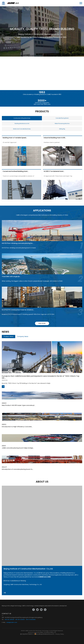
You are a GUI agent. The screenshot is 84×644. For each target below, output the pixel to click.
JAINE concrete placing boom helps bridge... (18, 448)
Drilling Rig (62, 129)
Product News (9, 336)
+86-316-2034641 (20, 620)
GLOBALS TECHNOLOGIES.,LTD (47, 632)
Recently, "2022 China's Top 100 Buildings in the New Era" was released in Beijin (26, 383)
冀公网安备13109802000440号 (45, 634)
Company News (23, 336)
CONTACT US (6, 614)
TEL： (3, 620)
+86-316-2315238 (9, 620)
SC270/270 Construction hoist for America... (18, 310)
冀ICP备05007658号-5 (27, 634)
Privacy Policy (60, 634)
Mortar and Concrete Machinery (22, 129)
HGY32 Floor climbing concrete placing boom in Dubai (19, 248)
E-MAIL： (4, 622)
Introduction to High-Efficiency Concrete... (17, 427)
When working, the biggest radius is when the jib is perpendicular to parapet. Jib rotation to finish (32, 281)
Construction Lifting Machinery (22, 118)
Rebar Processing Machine (62, 123)
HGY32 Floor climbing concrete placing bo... (18, 243)
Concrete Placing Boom (62, 118)
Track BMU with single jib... (11, 277)
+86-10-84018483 (31, 620)
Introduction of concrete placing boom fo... (18, 469)
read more (42, 323)
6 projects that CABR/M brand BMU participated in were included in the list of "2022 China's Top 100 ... (41, 377)
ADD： (3, 617)
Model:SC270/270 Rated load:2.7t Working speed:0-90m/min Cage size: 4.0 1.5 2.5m (28, 314)
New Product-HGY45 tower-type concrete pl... (19, 405)
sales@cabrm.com (12, 622)
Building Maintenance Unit (22, 123)
